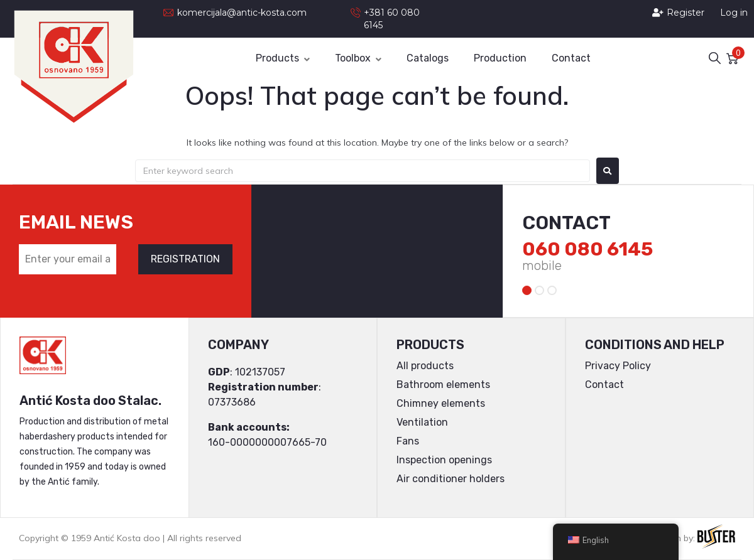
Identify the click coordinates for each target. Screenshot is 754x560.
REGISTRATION (185, 259)
